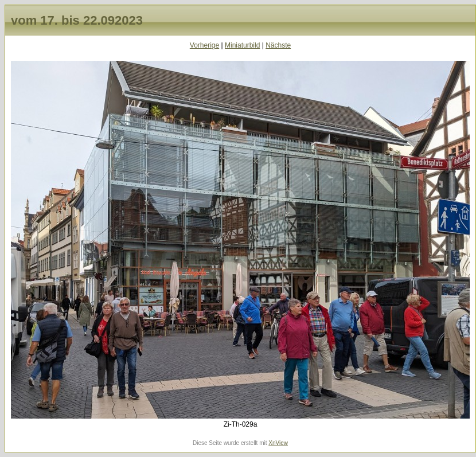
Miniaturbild (242, 45)
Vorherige (204, 45)
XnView (278, 443)
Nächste (278, 45)
